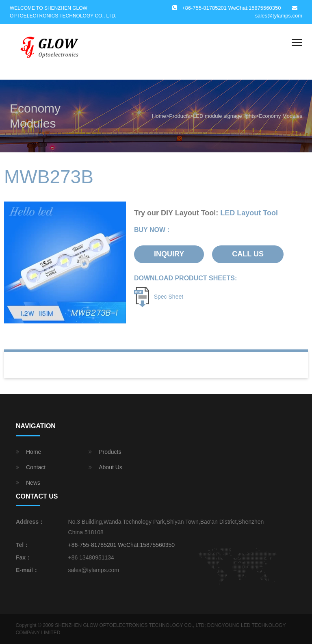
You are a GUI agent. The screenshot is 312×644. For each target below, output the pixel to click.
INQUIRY (169, 254)
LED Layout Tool (249, 213)
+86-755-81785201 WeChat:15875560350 (121, 545)
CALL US (248, 254)
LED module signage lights (224, 116)
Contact (36, 467)
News (33, 483)
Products (179, 116)
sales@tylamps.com (279, 16)
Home (159, 116)
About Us (110, 467)
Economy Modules (281, 116)
